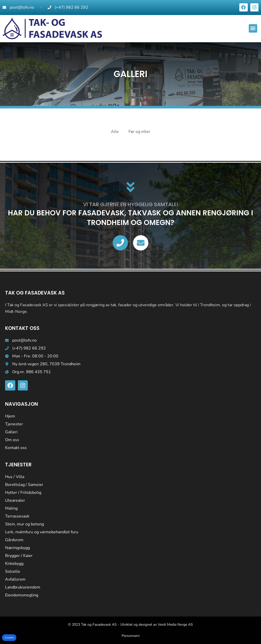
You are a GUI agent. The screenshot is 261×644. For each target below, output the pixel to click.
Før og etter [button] (139, 132)
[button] (253, 28)
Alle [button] (115, 132)
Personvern (131, 636)
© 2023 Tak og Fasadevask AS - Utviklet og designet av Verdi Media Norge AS (130, 625)
